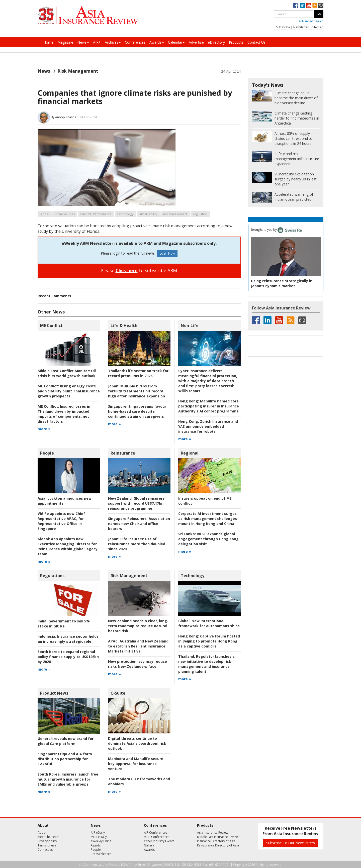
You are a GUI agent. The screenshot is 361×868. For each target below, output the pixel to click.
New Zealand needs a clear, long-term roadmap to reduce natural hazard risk (138, 626)
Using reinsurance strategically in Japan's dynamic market (282, 283)
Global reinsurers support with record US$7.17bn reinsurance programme (136, 503)
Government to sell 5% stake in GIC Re (64, 624)
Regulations (52, 576)
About (42, 833)
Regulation (200, 214)
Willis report (208, 381)
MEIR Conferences (157, 837)
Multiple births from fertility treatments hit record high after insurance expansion (137, 391)
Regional (190, 453)
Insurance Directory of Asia (216, 841)
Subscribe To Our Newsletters (291, 843)
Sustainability (148, 214)
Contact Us (256, 42)
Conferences (135, 42)
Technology (125, 214)
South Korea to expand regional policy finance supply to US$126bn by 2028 (68, 657)
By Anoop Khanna (64, 117)
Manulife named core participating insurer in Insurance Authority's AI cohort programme (209, 406)
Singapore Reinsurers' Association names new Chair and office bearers (139, 524)
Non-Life (190, 325)
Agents (96, 845)
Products (236, 42)
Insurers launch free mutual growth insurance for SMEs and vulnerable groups (68, 779)
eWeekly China (101, 841)
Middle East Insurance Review (218, 837)
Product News (54, 693)
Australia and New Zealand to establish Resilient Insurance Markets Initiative (138, 646)
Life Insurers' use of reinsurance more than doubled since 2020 (137, 544)
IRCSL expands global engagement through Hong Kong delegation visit (208, 539)
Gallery (149, 845)
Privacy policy (47, 841)
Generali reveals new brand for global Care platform (66, 741)
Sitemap (318, 27)
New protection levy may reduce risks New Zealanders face (138, 664)
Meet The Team (49, 837)
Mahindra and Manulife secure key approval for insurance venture (136, 764)
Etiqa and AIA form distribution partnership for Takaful (65, 759)
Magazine (65, 42)
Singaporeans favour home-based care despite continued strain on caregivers (137, 411)
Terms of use (47, 845)
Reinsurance (123, 453)
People (47, 453)
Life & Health (124, 325)
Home (48, 42)
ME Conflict (51, 325)
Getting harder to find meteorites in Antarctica (297, 118)
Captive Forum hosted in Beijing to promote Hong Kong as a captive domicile (209, 641)
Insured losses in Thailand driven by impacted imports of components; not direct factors (64, 414)
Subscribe (283, 27)
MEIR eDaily (99, 837)
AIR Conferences (156, 833)
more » (44, 429)
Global (44, 214)
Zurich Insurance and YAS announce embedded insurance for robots (208, 426)
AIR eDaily (98, 833)
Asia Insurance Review (213, 833)
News (83, 42)
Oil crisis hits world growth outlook (67, 373)
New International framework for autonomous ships (209, 623)
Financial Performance (96, 214)
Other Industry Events (159, 841)
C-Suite (118, 693)
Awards (157, 42)
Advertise (196, 42)
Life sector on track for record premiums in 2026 (138, 373)
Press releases (101, 854)
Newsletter (301, 27)
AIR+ (97, 42)
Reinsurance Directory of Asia (218, 845)
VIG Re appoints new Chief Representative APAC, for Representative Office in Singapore (61, 521)
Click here (127, 270)
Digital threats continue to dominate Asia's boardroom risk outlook (137, 743)
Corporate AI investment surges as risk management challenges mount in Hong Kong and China (208, 519)
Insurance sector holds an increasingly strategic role (68, 639)
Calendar (176, 42)
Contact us (45, 850)
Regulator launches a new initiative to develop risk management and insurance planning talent (206, 664)
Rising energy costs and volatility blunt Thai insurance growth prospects (69, 391)
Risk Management (78, 71)
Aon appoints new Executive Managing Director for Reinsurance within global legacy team (68, 546)
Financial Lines (65, 214)
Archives (113, 42)
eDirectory (216, 42)
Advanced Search (311, 21)
